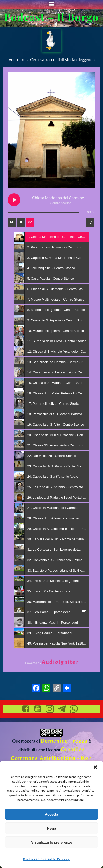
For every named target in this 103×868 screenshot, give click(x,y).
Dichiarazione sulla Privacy (47, 859)
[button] (95, 767)
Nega (51, 828)
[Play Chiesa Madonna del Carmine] (14, 200)
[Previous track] (12, 222)
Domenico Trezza (64, 741)
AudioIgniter (60, 662)
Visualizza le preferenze (52, 842)
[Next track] (21, 222)
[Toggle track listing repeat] (30, 222)
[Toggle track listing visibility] (90, 222)
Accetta (51, 814)
